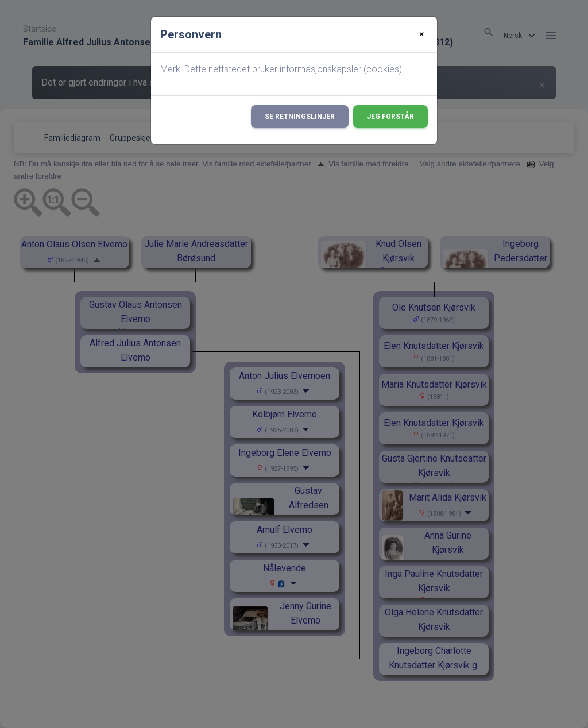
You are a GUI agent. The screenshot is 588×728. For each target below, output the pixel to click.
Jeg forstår (390, 117)
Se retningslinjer (300, 117)
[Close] (422, 34)
